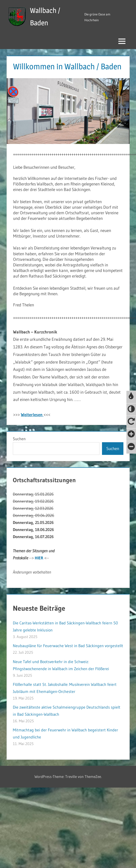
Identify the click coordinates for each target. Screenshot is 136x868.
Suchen (19, 439)
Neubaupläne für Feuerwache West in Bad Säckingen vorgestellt (68, 646)
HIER (39, 558)
